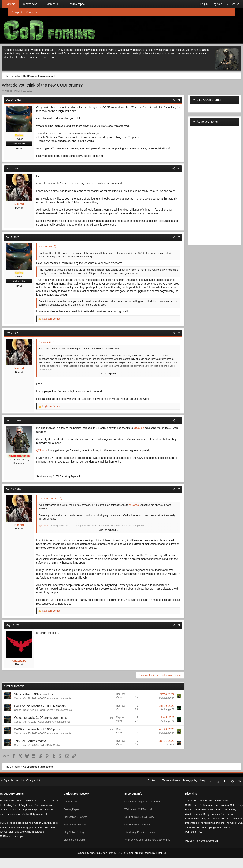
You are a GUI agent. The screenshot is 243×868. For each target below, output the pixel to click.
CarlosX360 (75, 811)
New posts (18, 12)
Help (193, 793)
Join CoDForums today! (39, 753)
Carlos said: (54, 354)
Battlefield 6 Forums (80, 845)
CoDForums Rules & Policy (139, 825)
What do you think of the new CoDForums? (148, 845)
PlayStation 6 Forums (81, 825)
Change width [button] (44, 793)
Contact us (143, 793)
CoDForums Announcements (64, 710)
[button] (48, 4)
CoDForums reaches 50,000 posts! (46, 742)
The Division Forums (80, 832)
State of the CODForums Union (44, 706)
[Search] (225, 4)
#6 (170, 501)
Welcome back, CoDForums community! (50, 730)
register (41, 54)
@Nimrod (50, 463)
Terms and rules (161, 793)
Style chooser (21, 793)
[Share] (165, 101)
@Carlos (147, 440)
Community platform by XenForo (111, 863)
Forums (18, 4)
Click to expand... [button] (108, 386)
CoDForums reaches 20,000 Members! (49, 718)
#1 (170, 101)
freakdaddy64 (158, 710)
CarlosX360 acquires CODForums (143, 811)
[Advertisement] (206, 186)
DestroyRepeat (84, 4)
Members (60, 4)
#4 (170, 345)
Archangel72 (159, 721)
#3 (170, 249)
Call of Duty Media (58, 757)
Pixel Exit (158, 863)
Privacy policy (180, 793)
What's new (37, 4)
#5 (170, 433)
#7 (170, 637)
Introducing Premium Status (140, 838)
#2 (170, 173)
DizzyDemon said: (57, 511)
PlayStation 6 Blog (79, 838)
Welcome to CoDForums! (138, 818)
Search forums (34, 12)
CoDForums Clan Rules (137, 832)
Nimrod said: (54, 259)
